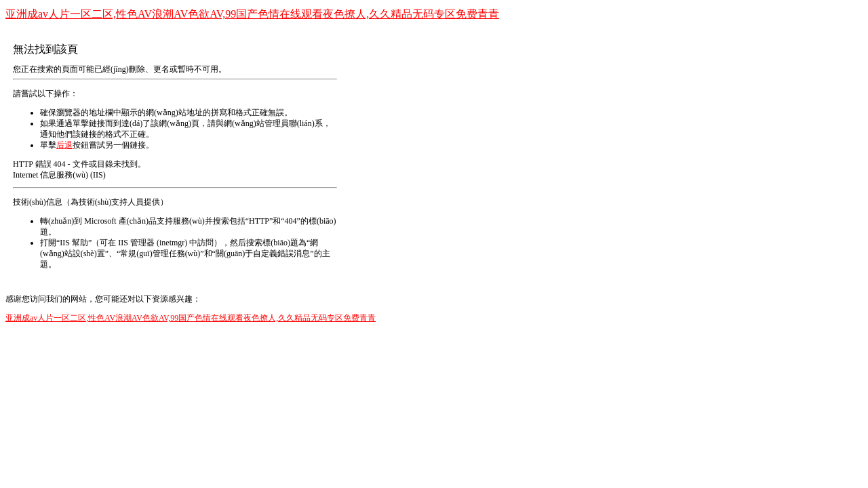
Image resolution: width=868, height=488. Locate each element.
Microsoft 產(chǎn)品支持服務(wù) (144, 221)
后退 (64, 145)
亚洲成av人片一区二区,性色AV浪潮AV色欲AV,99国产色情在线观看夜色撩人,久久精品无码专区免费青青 (252, 14)
